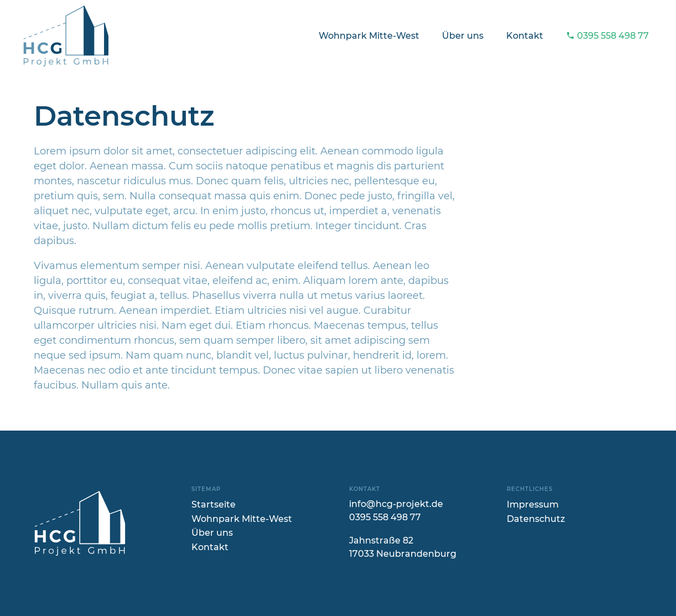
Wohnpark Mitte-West (369, 36)
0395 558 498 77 (608, 36)
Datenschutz (536, 519)
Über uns (463, 36)
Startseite (214, 504)
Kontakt (525, 36)
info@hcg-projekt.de (396, 504)
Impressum (533, 504)
